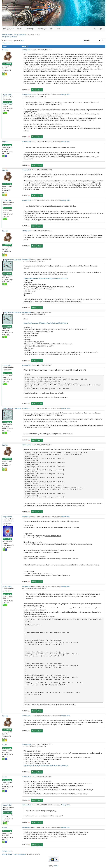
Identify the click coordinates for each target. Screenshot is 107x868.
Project (20, 29)
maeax (5, 745)
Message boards (7, 35)
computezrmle (7, 517)
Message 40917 (26, 50)
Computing (30, 29)
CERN (56, 866)
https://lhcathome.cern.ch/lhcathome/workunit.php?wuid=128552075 (46, 766)
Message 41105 (26, 827)
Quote (40, 90)
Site (59, 29)
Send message (7, 64)
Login (100, 29)
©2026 (53, 866)
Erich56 (5, 142)
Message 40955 (26, 365)
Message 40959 (26, 408)
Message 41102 (26, 805)
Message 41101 (26, 777)
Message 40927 (26, 200)
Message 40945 (26, 231)
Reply (34, 90)
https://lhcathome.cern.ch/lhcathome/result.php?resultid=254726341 (46, 323)
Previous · (5, 43)
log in (22, 40)
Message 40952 (26, 312)
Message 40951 (26, 260)
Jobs (52, 29)
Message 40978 (26, 586)
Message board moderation (9, 37)
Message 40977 (26, 517)
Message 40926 (26, 170)
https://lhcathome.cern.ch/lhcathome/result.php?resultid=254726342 (46, 278)
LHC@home (8, 29)
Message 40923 (26, 142)
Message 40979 (26, 716)
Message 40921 (26, 95)
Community (42, 29)
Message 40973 (26, 445)
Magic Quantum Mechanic (13, 260)
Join (94, 29)
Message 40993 (26, 745)
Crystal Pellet (7, 95)
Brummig (5, 50)
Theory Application (20, 35)
